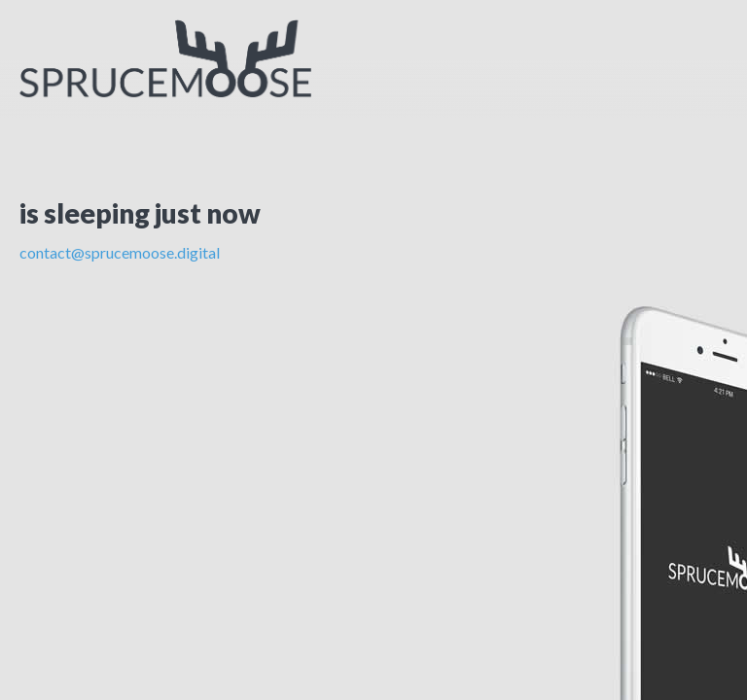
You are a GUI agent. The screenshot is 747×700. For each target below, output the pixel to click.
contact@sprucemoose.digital (120, 252)
